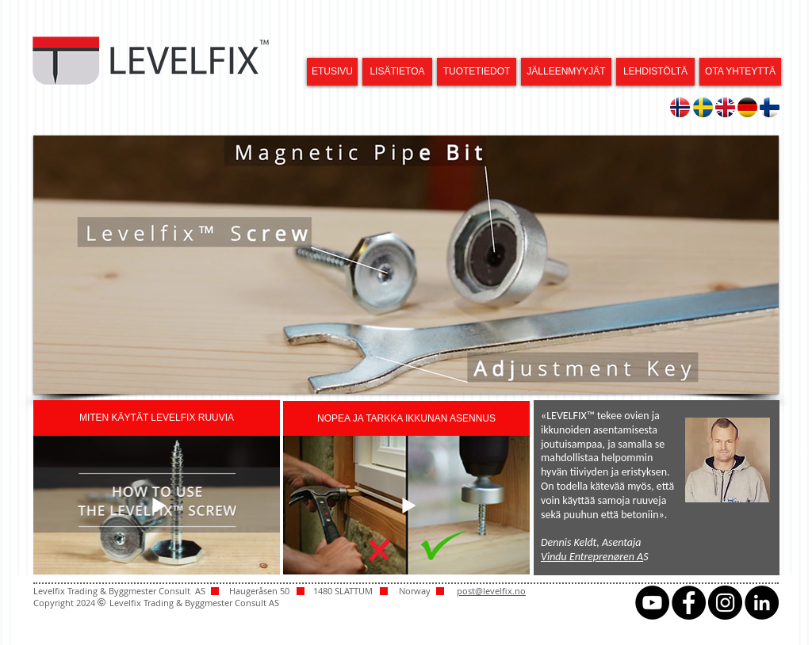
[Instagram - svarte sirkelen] (725, 603)
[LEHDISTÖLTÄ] (655, 72)
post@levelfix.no (491, 591)
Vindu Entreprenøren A (592, 557)
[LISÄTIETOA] (397, 72)
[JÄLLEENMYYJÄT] (566, 72)
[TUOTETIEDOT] (477, 72)
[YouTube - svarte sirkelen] (652, 603)
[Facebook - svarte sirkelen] (689, 603)
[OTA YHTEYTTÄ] (740, 72)
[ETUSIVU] (332, 72)
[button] (406, 265)
